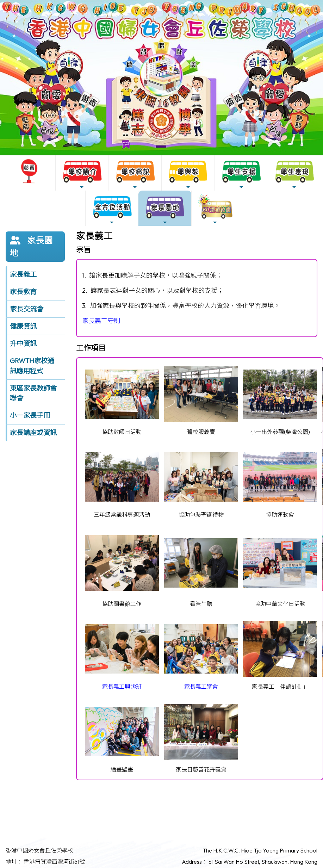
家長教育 (23, 292)
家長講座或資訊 (33, 433)
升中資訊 (23, 343)
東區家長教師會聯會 (33, 393)
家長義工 (23, 274)
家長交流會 (27, 309)
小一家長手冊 (30, 415)
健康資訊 (23, 326)
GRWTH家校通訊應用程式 (32, 366)
